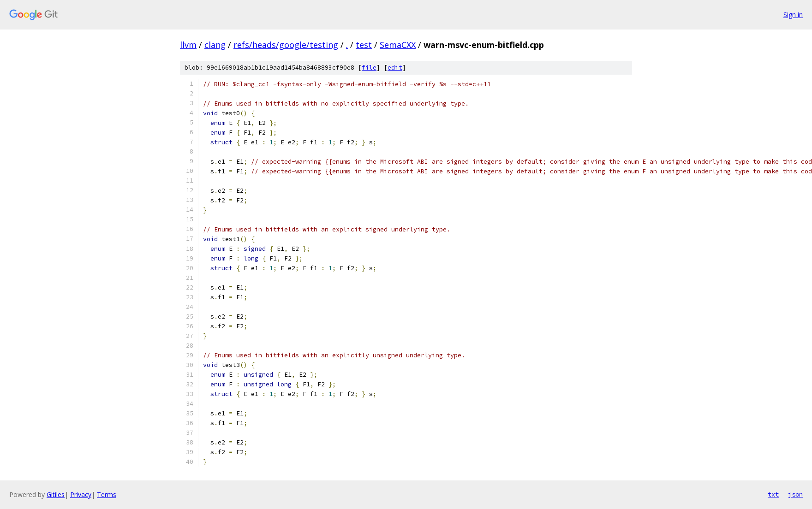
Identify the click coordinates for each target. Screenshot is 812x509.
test (364, 45)
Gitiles (56, 494)
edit (395, 68)
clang (215, 45)
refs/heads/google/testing (286, 45)
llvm (188, 45)
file (369, 68)
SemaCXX (398, 45)
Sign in (793, 15)
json (795, 494)
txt (773, 494)
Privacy (81, 494)
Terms (107, 494)
